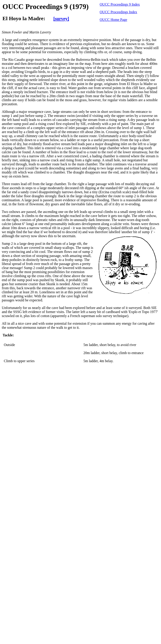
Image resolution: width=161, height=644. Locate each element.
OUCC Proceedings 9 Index (120, 4)
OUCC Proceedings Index (119, 12)
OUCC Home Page (114, 20)
